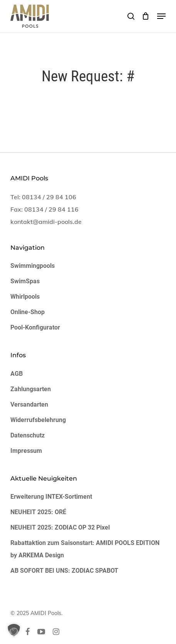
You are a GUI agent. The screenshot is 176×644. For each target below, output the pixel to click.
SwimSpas (25, 281)
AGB (17, 374)
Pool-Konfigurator (35, 327)
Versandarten (29, 404)
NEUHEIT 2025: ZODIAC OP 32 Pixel (60, 527)
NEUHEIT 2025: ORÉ (38, 512)
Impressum (26, 451)
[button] (161, 16)
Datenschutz (28, 435)
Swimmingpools (33, 266)
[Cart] (146, 16)
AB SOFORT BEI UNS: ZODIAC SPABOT (64, 571)
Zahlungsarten (31, 389)
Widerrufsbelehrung (38, 420)
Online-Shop (28, 312)
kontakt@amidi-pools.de (46, 222)
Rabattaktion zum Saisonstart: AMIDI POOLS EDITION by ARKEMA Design (85, 549)
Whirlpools (25, 297)
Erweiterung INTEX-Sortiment (51, 497)
